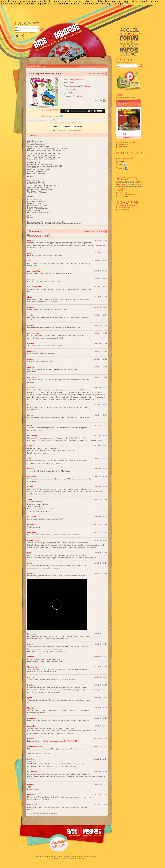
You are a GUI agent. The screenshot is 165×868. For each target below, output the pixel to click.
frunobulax (32, 517)
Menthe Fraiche (33, 333)
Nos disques (46, 857)
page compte (121, 184)
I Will (29, 553)
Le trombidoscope (124, 208)
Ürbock (30, 644)
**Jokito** (31, 315)
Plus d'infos (98, 101)
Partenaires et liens (90, 857)
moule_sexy (32, 351)
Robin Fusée (32, 772)
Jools (29, 458)
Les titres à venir (124, 145)
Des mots (122, 101)
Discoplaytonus (33, 718)
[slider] (79, 111)
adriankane (32, 359)
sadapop (31, 657)
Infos (75, 857)
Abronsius (31, 387)
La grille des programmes (127, 143)
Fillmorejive (32, 795)
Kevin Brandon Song (35, 747)
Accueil (38, 857)
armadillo (31, 307)
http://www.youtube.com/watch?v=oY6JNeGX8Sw (60, 741)
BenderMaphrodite (34, 287)
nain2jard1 (31, 240)
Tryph (30, 499)
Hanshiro (31, 343)
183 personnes (31, 120)
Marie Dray (34, 73)
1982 (72, 83)
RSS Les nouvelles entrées (127, 194)
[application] (83, 111)
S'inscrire (18, 33)
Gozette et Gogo (34, 540)
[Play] (62, 111)
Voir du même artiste (96, 74)
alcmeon (31, 415)
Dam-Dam (31, 573)
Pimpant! (31, 784)
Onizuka (30, 325)
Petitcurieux (32, 532)
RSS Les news (123, 192)
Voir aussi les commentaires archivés (39, 237)
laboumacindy (33, 634)
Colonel (30, 487)
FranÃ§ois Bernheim (126, 104)
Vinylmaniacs (32, 667)
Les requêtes (123, 147)
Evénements (61, 857)
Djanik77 (31, 698)
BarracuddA (32, 377)
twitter (122, 164)
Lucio (29, 405)
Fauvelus (31, 469)
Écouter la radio (129, 138)
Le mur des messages (126, 158)
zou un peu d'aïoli (34, 271)
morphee (31, 446)
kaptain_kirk (32, 805)
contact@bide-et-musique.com (74, 858)
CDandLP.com (75, 130)
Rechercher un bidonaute (127, 206)
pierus (30, 297)
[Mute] (95, 111)
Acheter (56, 127)
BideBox (31, 677)
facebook (123, 168)
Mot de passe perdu (28, 33)
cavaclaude (32, 477)
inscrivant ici (137, 184)
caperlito (31, 367)
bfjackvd (31, 708)
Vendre (67, 127)
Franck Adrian (86, 86)
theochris (31, 726)
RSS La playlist (123, 196)
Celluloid (72, 93)
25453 (30, 563)
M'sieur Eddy (32, 525)
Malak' (30, 425)
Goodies (69, 857)
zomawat (31, 279)
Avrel (29, 261)
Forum (53, 857)
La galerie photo (124, 210)
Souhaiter (78, 127)
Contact (80, 857)
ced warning (32, 436)
